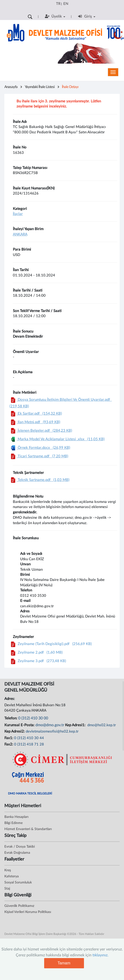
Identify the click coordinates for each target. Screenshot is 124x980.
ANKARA (20, 234)
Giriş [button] (87, 16)
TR (58, 4)
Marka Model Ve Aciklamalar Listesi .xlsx (57, 439)
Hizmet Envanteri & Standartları (28, 829)
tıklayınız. (100, 955)
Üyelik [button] (55, 16)
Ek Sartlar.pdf (36, 414)
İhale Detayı (70, 87)
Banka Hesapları (16, 817)
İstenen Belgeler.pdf (41, 431)
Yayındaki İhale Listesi (40, 87)
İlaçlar (18, 214)
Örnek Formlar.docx (40, 448)
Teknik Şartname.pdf (39, 480)
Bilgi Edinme (13, 823)
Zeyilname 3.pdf (38, 661)
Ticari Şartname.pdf (39, 456)
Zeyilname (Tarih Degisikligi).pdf (51, 644)
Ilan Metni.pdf (35, 422)
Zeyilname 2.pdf (36, 652)
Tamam (64, 963)
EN (66, 4)
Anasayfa (11, 87)
